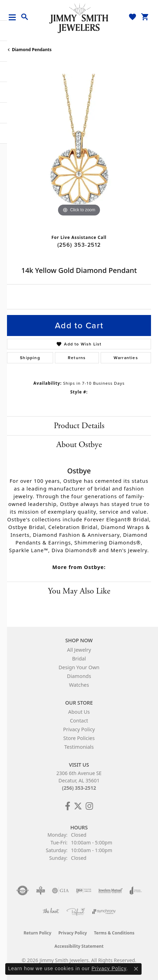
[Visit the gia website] (60, 891)
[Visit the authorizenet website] (23, 891)
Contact (79, 721)
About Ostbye (79, 445)
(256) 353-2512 (79, 245)
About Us (79, 712)
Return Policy (37, 933)
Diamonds (79, 676)
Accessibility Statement (79, 946)
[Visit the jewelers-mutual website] (110, 891)
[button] (25, 17)
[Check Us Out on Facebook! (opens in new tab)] (68, 806)
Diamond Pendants (32, 50)
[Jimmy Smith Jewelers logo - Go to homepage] (79, 18)
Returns (77, 358)
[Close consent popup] (136, 969)
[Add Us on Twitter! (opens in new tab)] (78, 806)
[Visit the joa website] (136, 891)
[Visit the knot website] (51, 912)
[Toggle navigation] (15, 17)
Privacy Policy (79, 729)
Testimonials (79, 747)
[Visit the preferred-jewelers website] (76, 912)
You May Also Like (79, 591)
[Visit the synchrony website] (104, 912)
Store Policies (79, 738)
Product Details (79, 426)
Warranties (126, 358)
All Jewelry (79, 650)
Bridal (79, 659)
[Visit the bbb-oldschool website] (40, 891)
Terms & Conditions (114, 933)
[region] (79, 146)
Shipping (30, 358)
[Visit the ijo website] (84, 891)
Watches (79, 685)
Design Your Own (79, 667)
